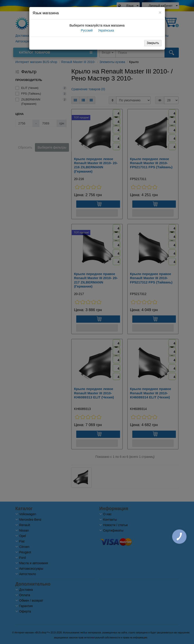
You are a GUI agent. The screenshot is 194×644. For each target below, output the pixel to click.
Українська (106, 30)
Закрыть (153, 43)
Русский (86, 30)
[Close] (160, 12)
